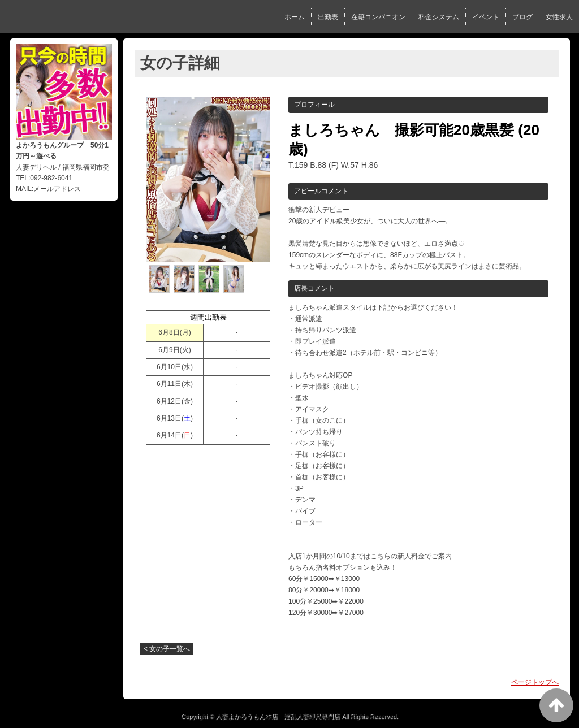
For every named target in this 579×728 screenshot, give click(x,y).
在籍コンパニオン (378, 17)
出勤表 (328, 17)
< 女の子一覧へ (167, 649)
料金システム (439, 17)
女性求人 (559, 17)
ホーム (295, 17)
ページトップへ (535, 682)
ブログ (522, 17)
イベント (486, 17)
